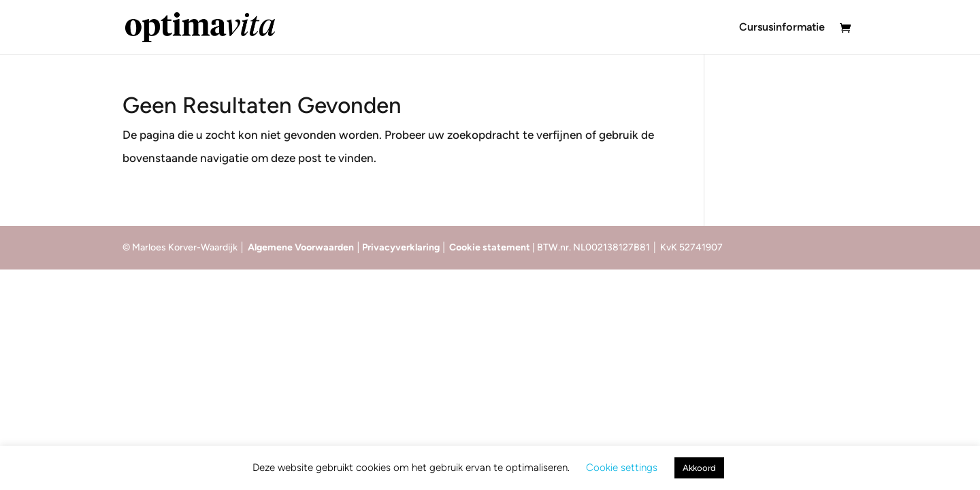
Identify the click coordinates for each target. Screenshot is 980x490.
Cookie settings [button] (622, 468)
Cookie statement (491, 247)
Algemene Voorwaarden (301, 247)
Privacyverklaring (402, 247)
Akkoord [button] (699, 468)
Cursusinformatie (782, 28)
